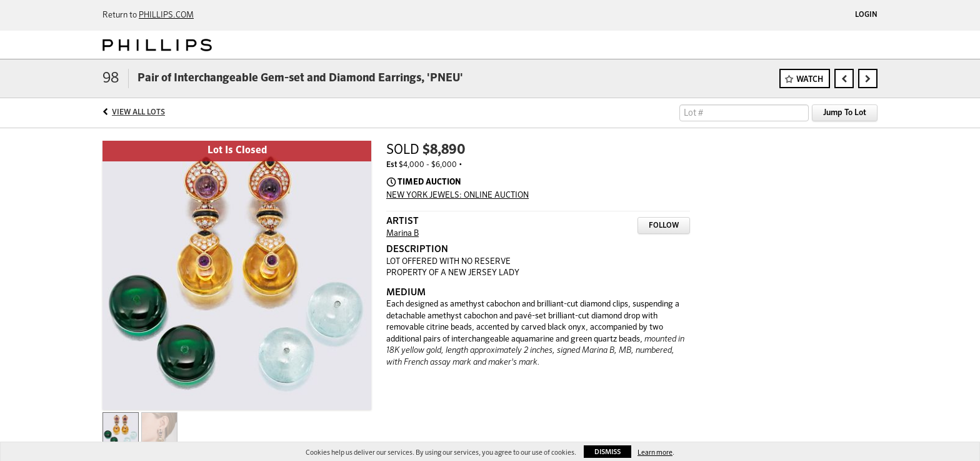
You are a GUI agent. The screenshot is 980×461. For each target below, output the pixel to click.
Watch (810, 80)
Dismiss (607, 452)
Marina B (402, 234)
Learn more (655, 453)
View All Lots (138, 113)
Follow (664, 226)
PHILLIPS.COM (166, 15)
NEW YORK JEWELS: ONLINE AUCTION (457, 195)
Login (866, 15)
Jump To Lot (845, 113)
